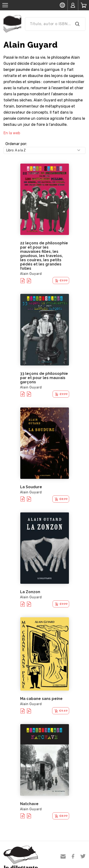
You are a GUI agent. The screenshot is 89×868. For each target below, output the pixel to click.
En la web (12, 133)
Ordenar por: (16, 144)
